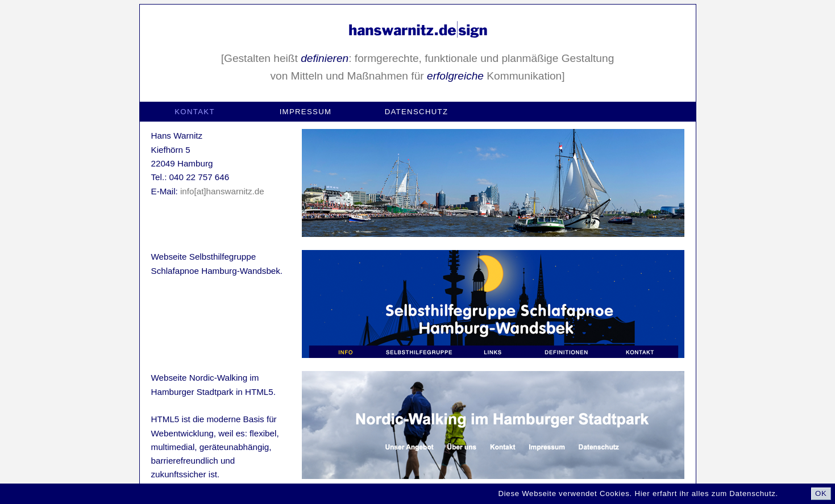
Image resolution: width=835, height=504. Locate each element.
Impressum (306, 112)
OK (821, 493)
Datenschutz (417, 112)
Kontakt (195, 112)
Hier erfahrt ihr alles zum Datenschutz (705, 493)
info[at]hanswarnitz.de (222, 191)
